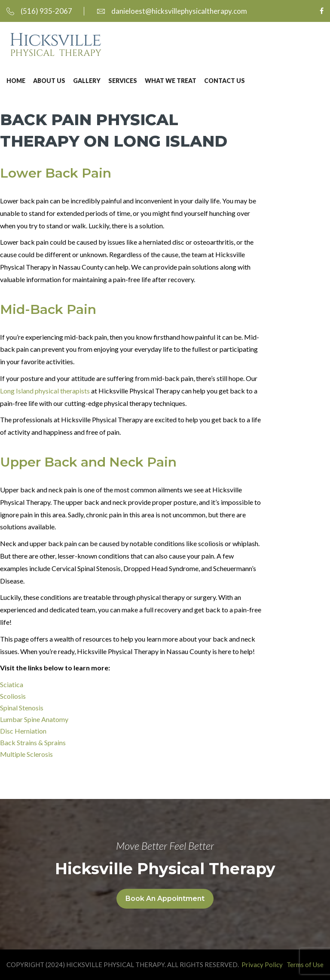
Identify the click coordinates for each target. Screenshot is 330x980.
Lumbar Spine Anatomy (34, 719)
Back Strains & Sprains (33, 742)
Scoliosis (13, 696)
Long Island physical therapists (45, 391)
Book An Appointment (165, 899)
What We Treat (171, 81)
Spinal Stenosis (22, 708)
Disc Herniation (23, 731)
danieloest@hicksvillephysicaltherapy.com (172, 11)
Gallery (87, 81)
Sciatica (12, 684)
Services (123, 81)
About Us (49, 81)
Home (16, 81)
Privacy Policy (262, 965)
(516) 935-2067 (39, 11)
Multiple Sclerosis (26, 754)
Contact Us (225, 81)
